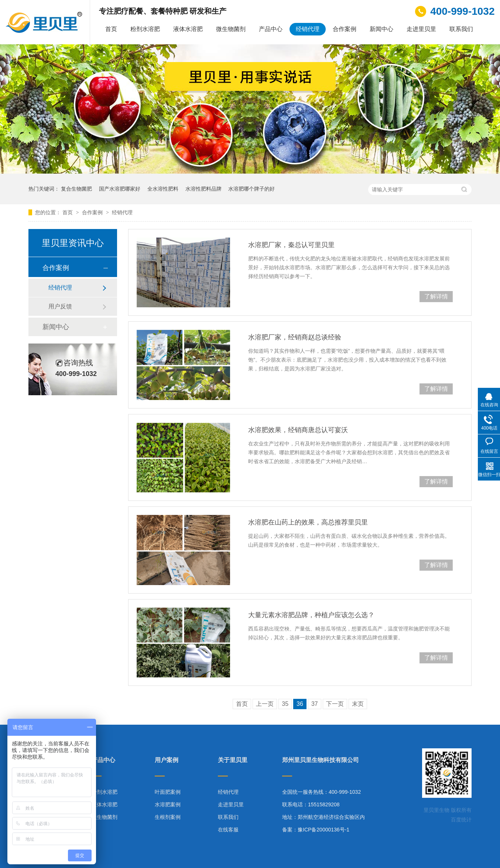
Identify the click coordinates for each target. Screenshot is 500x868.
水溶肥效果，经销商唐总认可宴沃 (298, 430)
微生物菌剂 (231, 29)
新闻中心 (381, 29)
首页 (111, 29)
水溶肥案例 (168, 804)
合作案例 (345, 29)
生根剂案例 (168, 817)
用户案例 (167, 760)
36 (300, 704)
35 (285, 704)
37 (315, 704)
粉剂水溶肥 (145, 29)
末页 (358, 704)
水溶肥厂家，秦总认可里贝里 (291, 245)
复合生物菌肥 (76, 189)
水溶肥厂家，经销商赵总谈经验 (295, 337)
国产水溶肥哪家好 (120, 189)
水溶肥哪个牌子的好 (251, 189)
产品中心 (271, 29)
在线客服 (228, 830)
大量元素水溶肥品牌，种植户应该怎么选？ (311, 615)
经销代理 (308, 29)
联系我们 (461, 29)
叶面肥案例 (168, 792)
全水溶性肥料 (163, 189)
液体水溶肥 (188, 29)
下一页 (335, 704)
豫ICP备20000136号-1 (323, 830)
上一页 (265, 704)
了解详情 (436, 296)
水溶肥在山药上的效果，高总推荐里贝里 (308, 522)
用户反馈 (60, 306)
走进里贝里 (421, 29)
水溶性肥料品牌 (203, 189)
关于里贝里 (233, 760)
